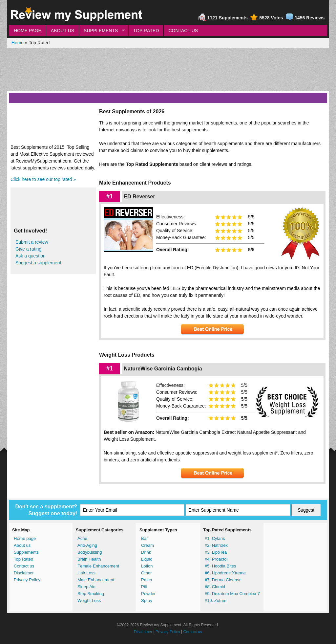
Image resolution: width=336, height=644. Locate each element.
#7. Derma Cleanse (223, 580)
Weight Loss (89, 600)
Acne (82, 538)
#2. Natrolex (216, 545)
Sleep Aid (86, 587)
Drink (146, 552)
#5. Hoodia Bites (220, 566)
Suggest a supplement (38, 263)
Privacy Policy (27, 580)
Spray (147, 600)
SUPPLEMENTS (102, 31)
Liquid (147, 559)
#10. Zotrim (216, 600)
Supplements (26, 552)
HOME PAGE (28, 31)
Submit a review (32, 242)
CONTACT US (183, 31)
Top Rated (23, 559)
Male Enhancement (96, 580)
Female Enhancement (98, 566)
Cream (147, 545)
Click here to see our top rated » (43, 179)
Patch (147, 580)
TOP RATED (146, 31)
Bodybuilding (90, 552)
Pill (144, 587)
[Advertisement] (168, 70)
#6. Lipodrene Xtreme (225, 573)
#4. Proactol (216, 559)
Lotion (147, 566)
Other (147, 573)
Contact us (24, 566)
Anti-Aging (87, 545)
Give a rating (28, 249)
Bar (144, 538)
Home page (25, 538)
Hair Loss (86, 573)
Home (18, 43)
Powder (148, 594)
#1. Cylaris (215, 538)
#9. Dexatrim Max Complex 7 (232, 594)
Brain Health (89, 559)
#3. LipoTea (216, 552)
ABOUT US (63, 31)
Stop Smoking (91, 594)
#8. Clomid (215, 587)
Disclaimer (24, 573)
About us (22, 545)
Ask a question (31, 256)
